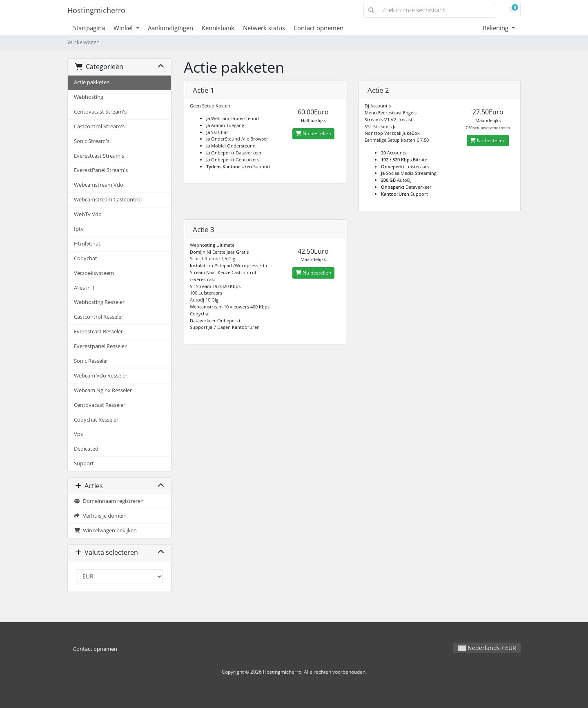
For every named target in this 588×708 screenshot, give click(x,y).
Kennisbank (218, 28)
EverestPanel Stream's (101, 170)
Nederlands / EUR (487, 648)
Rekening (496, 28)
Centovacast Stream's (100, 112)
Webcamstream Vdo (99, 185)
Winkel (124, 28)
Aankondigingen (170, 28)
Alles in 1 (84, 288)
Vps (78, 434)
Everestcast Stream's (99, 156)
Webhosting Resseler (99, 302)
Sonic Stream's (92, 141)
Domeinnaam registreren (109, 501)
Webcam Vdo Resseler (101, 376)
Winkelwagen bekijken (105, 530)
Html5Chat (87, 244)
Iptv (79, 229)
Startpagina (89, 28)
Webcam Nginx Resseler (103, 390)
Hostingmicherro (96, 10)
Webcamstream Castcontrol (108, 200)
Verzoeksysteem (94, 273)
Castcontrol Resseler (99, 317)
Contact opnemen (318, 28)
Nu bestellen (313, 133)
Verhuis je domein (100, 516)
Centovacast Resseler (100, 405)
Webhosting (89, 97)
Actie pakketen (92, 82)
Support (84, 463)
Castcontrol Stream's (99, 126)
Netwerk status (264, 28)
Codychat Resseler (96, 420)
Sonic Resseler (91, 361)
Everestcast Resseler (98, 332)
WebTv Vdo (88, 214)
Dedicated (86, 449)
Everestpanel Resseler (100, 346)
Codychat (86, 258)
